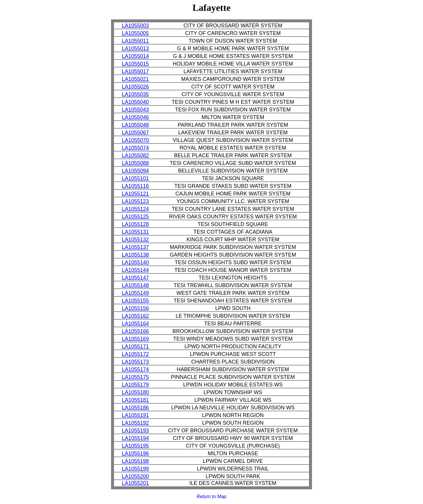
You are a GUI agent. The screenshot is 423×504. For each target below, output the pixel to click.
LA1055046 (135, 117)
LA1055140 (135, 262)
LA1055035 (135, 94)
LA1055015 (135, 64)
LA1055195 (135, 446)
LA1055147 (135, 278)
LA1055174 (135, 369)
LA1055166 (135, 331)
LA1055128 (135, 224)
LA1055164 (135, 324)
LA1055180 (135, 392)
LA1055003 (135, 26)
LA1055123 (135, 201)
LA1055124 (135, 209)
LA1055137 (135, 247)
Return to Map (211, 497)
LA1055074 (135, 148)
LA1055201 (135, 483)
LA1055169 (135, 339)
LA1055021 (135, 79)
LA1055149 (135, 293)
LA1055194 (135, 438)
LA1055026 (135, 87)
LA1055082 (135, 155)
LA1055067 (135, 133)
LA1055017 (135, 71)
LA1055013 (135, 48)
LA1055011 (135, 41)
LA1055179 (135, 385)
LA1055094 (135, 171)
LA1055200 (135, 476)
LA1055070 (135, 140)
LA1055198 (135, 461)
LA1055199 (135, 469)
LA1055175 (135, 377)
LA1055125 (135, 217)
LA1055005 (135, 33)
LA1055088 (135, 163)
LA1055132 (135, 240)
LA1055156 (135, 308)
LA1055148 (135, 285)
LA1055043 (135, 110)
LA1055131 (135, 232)
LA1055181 (135, 400)
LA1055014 (135, 56)
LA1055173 (135, 362)
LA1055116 (135, 186)
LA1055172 (135, 354)
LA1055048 (135, 125)
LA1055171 (135, 346)
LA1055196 (135, 453)
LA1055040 (135, 102)
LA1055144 (135, 270)
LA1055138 (135, 255)
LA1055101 (135, 178)
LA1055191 (135, 415)
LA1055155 (135, 301)
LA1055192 (135, 423)
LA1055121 (135, 194)
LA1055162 (135, 316)
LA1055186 (135, 408)
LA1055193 (135, 431)
